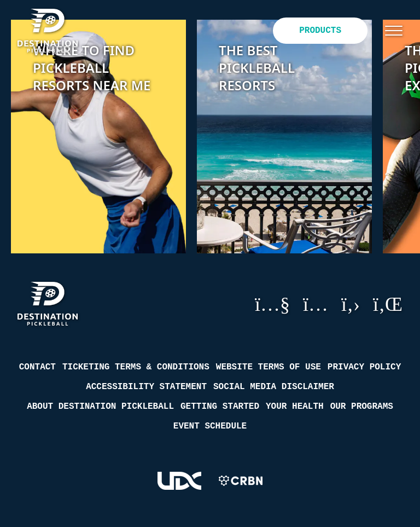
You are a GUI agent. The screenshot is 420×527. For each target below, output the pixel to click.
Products (320, 31)
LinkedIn (388, 304)
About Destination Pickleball (100, 407)
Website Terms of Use (269, 367)
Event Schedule (210, 426)
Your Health (295, 407)
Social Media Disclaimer (274, 387)
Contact (37, 367)
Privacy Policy (364, 367)
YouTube (272, 304)
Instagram (316, 304)
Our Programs (362, 407)
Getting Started (220, 407)
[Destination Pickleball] (55, 31)
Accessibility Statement (146, 387)
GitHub (351, 304)
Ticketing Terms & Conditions (136, 367)
